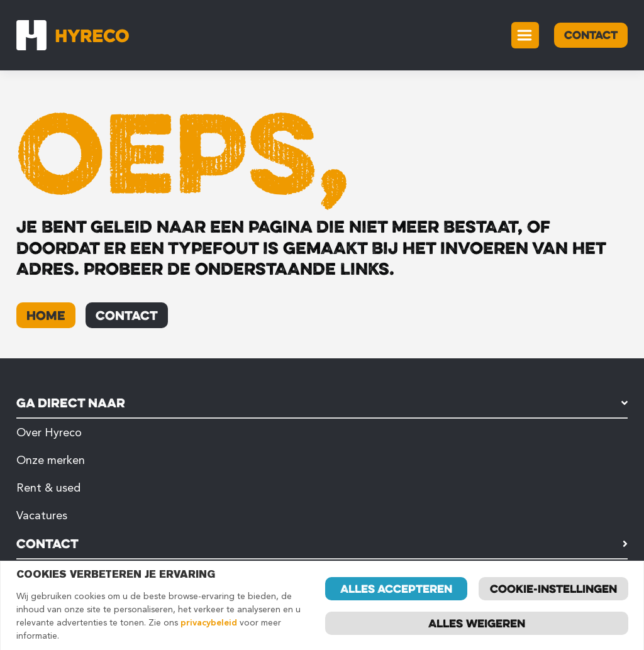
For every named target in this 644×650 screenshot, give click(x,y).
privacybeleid (209, 623)
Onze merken (51, 460)
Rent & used (48, 488)
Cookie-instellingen (553, 588)
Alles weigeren (477, 623)
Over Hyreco (49, 432)
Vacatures (42, 515)
